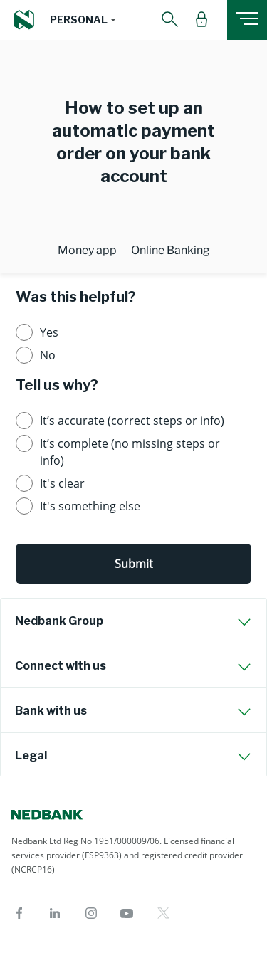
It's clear (62, 483)
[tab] (133, 621)
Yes (49, 332)
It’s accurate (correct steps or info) (132, 421)
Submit (134, 564)
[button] (83, 20)
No (48, 355)
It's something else (90, 506)
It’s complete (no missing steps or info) (130, 452)
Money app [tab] (87, 250)
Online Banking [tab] (171, 250)
